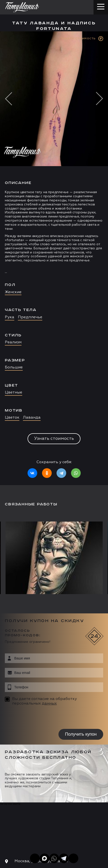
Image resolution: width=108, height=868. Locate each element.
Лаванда (32, 418)
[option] (54, 258)
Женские (13, 292)
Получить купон (81, 734)
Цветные (14, 393)
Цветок (12, 418)
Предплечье (30, 317)
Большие (14, 367)
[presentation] (36, 718)
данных (49, 704)
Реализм (13, 342)
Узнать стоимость (54, 439)
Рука (10, 317)
